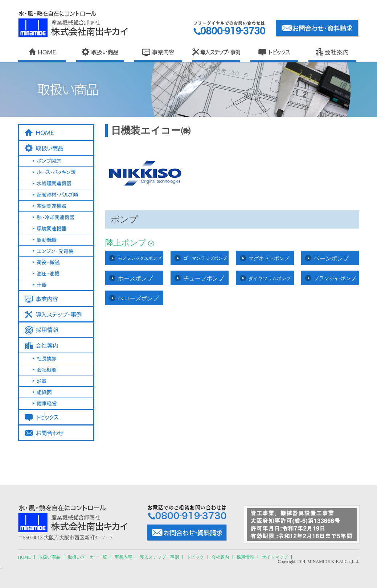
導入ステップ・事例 (159, 557)
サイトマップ (275, 557)
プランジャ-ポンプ (335, 278)
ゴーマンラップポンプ (205, 258)
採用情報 (245, 557)
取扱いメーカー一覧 (87, 557)
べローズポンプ (138, 298)
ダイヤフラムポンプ (270, 278)
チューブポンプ (204, 278)
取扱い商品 (49, 557)
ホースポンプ (135, 278)
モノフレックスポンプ (140, 258)
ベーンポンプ (331, 258)
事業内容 (123, 557)
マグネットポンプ (269, 258)
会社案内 (220, 557)
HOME (24, 557)
